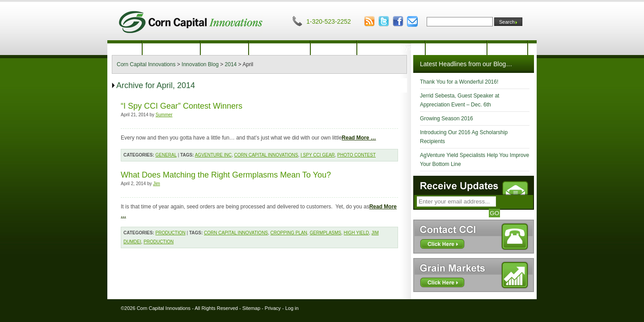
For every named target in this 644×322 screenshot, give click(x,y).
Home (125, 48)
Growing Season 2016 (447, 119)
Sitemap (251, 308)
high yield (357, 233)
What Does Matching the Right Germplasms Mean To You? (226, 175)
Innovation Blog (456, 48)
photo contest (356, 155)
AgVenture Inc (213, 155)
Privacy (273, 308)
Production (225, 48)
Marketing (333, 48)
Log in (292, 308)
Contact (507, 48)
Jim (157, 184)
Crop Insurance (280, 48)
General (166, 155)
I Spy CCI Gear (318, 155)
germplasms (325, 233)
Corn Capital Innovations (266, 155)
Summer (164, 115)
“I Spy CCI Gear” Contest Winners (182, 106)
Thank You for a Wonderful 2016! (459, 82)
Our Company (171, 48)
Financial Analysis (391, 48)
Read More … (359, 138)
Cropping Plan (289, 233)
